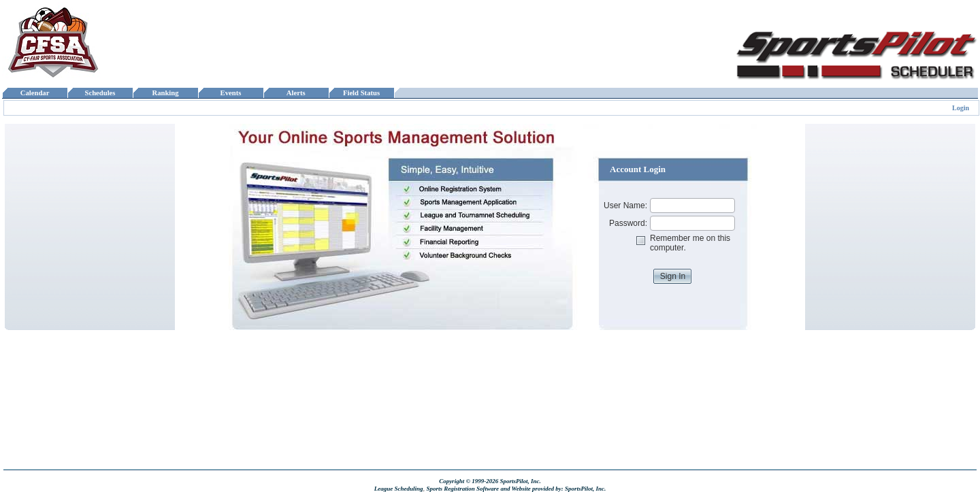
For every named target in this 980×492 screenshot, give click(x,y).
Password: (628, 223)
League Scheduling (399, 489)
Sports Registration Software (462, 489)
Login (961, 108)
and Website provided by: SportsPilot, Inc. (553, 489)
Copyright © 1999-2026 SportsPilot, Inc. (490, 481)
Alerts (296, 93)
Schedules (100, 93)
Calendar (34, 93)
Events (230, 93)
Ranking (165, 93)
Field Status (362, 93)
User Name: (625, 206)
